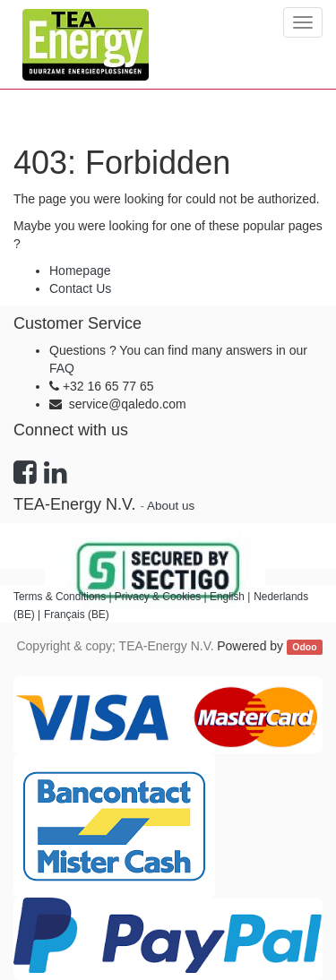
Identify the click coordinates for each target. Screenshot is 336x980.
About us (171, 506)
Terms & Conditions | (64, 597)
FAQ (62, 368)
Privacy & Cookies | (162, 597)
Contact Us (80, 288)
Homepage (80, 271)
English (227, 597)
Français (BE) (77, 615)
